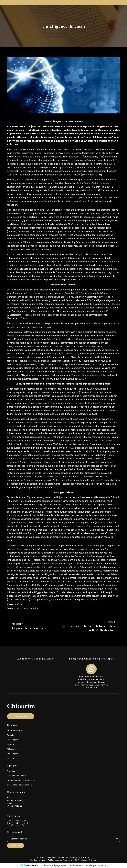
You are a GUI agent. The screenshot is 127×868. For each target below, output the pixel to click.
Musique (11, 758)
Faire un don (21, 716)
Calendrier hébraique (16, 776)
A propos (11, 771)
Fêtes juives (12, 749)
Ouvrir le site (16, 846)
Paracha (11, 735)
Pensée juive (13, 740)
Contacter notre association (19, 785)
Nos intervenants (15, 730)
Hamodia (33, 608)
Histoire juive (13, 754)
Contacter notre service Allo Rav (21, 780)
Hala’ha (10, 744)
